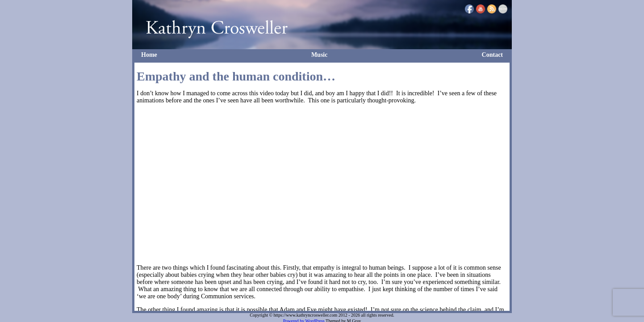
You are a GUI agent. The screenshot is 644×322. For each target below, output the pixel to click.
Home (149, 55)
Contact (492, 55)
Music (320, 55)
